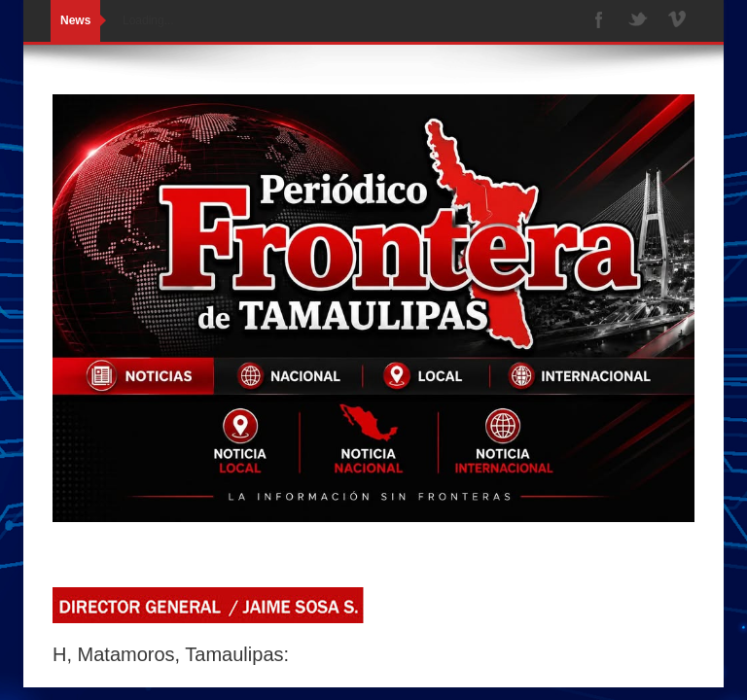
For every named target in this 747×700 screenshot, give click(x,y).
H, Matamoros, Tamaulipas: (171, 654)
